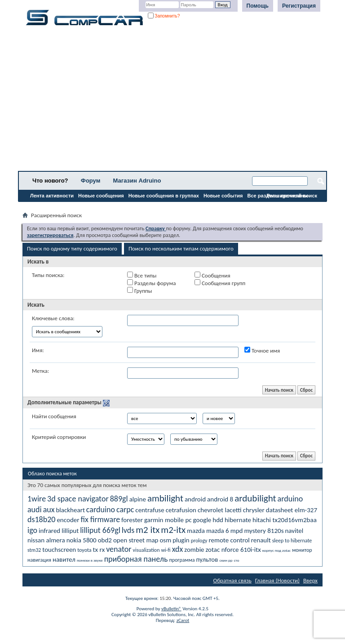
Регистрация (299, 6)
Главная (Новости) (277, 580)
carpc (125, 510)
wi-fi (166, 550)
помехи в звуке (90, 560)
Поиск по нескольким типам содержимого (181, 248)
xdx (178, 549)
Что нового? (50, 181)
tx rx (99, 550)
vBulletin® (171, 609)
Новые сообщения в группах (164, 196)
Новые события (223, 196)
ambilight (165, 498)
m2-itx (173, 530)
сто (237, 560)
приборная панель (136, 559)
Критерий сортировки (59, 437)
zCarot (183, 620)
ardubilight (255, 498)
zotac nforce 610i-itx (233, 550)
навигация (39, 560)
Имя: (38, 350)
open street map (136, 540)
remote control (229, 540)
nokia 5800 (82, 540)
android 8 (220, 499)
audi (35, 510)
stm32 (34, 550)
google (202, 520)
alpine (138, 499)
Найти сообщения (54, 416)
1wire (37, 499)
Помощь (258, 6)
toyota (84, 550)
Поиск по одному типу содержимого (72, 248)
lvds (128, 530)
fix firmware (100, 519)
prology (199, 541)
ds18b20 (41, 519)
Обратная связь (232, 580)
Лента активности (52, 196)
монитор (302, 550)
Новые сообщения (101, 196)
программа (182, 560)
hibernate (238, 520)
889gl (119, 499)
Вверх (310, 580)
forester (132, 520)
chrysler (254, 510)
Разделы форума (151, 283)
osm (165, 540)
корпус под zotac (276, 550)
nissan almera (46, 540)
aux (49, 510)
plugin (181, 540)
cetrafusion (181, 510)
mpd (237, 531)
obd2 (105, 540)
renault (261, 540)
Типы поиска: (48, 275)
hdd (218, 520)
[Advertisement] (172, 101)
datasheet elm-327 (292, 510)
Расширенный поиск (292, 196)
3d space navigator (78, 499)
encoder (68, 520)
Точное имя (262, 350)
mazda (196, 531)
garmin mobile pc (168, 520)
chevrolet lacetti (220, 510)
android (195, 499)
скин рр (226, 560)
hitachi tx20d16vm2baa (285, 520)
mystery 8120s (264, 531)
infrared (49, 531)
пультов (207, 559)
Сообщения (212, 275)
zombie (194, 550)
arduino (290, 499)
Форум (91, 181)
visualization (146, 550)
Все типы (142, 275)
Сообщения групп (220, 283)
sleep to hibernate (292, 541)
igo (32, 530)
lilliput (70, 531)
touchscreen (59, 550)
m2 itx (148, 530)
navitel (294, 531)
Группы (139, 291)
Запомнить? (164, 16)
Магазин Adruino (137, 181)
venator (119, 549)
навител (64, 559)
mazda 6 (218, 531)
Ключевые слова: (53, 318)
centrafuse (150, 510)
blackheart (70, 510)
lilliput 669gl (100, 530)
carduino (101, 510)
